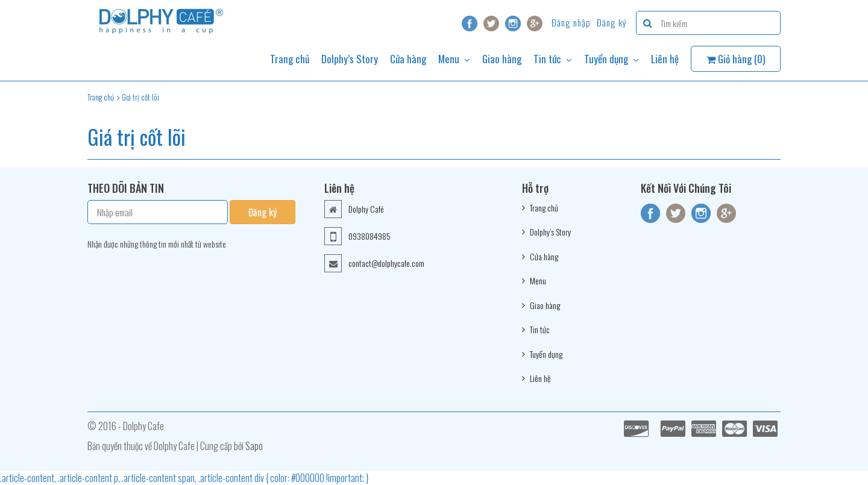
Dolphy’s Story (350, 59)
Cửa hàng (408, 59)
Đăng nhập (571, 22)
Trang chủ (290, 59)
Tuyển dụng (612, 59)
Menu (454, 59)
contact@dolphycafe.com (386, 263)
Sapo (254, 446)
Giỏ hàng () (736, 59)
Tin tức (553, 59)
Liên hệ (665, 59)
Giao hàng (502, 59)
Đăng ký (612, 22)
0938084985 (370, 236)
